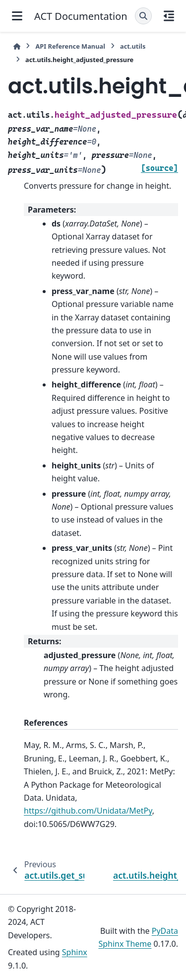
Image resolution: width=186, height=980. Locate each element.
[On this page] (169, 16)
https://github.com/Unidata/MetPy (88, 811)
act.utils (133, 46)
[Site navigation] (17, 16)
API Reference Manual (70, 46)
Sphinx (75, 952)
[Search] (143, 16)
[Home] (17, 46)
